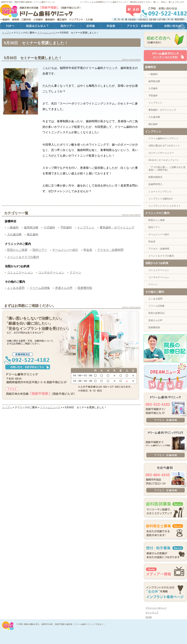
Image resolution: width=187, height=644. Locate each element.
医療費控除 (85, 288)
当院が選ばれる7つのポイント (164, 146)
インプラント (86, 227)
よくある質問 (16, 288)
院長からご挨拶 (17, 250)
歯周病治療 (31, 227)
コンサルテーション (51, 272)
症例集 (91, 26)
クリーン (75, 272)
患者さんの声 (64, 288)
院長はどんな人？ (37, 26)
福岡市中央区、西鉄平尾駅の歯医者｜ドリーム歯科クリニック (28, 2)
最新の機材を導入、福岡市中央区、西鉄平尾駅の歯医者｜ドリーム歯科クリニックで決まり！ (65, 624)
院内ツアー (40, 250)
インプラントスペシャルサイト (165, 206)
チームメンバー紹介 (65, 250)
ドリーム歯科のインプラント (163, 138)
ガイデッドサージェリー (161, 153)
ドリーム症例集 (40, 288)
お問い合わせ (173, 26)
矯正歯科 (33, 234)
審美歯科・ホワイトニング (117, 227)
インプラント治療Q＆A (160, 199)
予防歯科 (66, 227)
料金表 (88, 250)
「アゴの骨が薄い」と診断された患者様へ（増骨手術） (167, 169)
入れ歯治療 (14, 234)
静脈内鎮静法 (155, 177)
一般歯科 (13, 227)
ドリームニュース (46, 33)
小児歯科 (49, 227)
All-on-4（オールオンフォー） (164, 160)
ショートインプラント (160, 192)
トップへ (7, 33)
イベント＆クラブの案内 (23, 257)
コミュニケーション (20, 272)
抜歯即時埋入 (155, 184)
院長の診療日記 (157, 313)
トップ (10, 26)
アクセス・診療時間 (110, 250)
